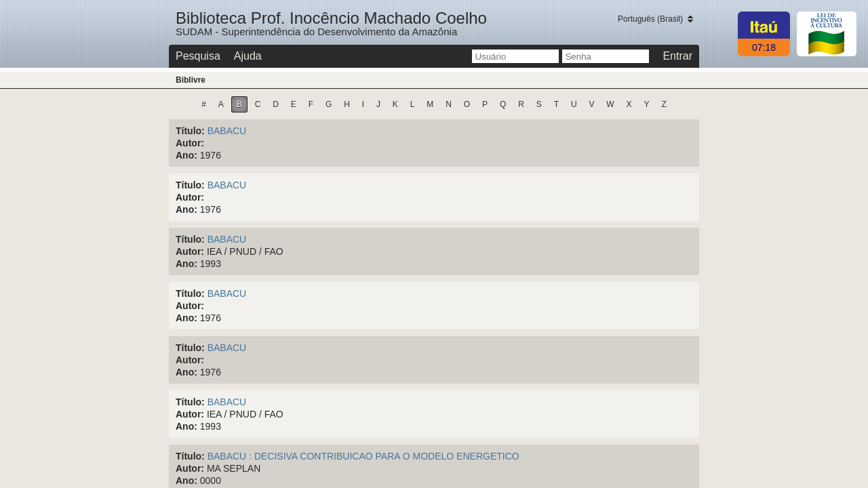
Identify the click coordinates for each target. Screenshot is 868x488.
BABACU (227, 131)
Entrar (677, 56)
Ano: (186, 155)
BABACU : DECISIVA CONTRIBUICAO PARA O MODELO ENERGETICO (363, 456)
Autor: (190, 143)
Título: (190, 131)
